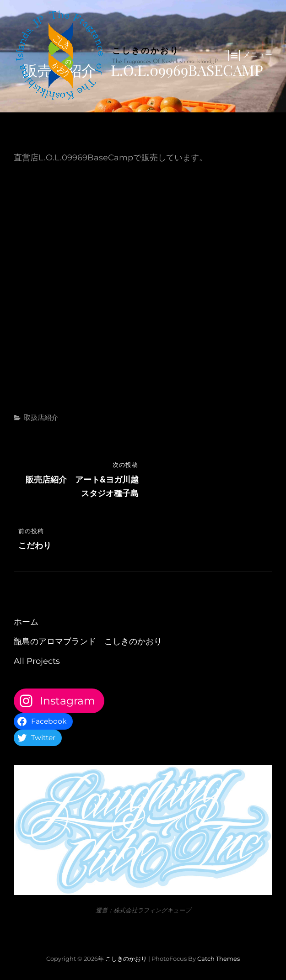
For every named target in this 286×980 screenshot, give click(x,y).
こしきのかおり (146, 50)
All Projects (37, 661)
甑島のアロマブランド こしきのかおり (88, 641)
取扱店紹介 (41, 417)
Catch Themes (219, 959)
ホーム (26, 622)
